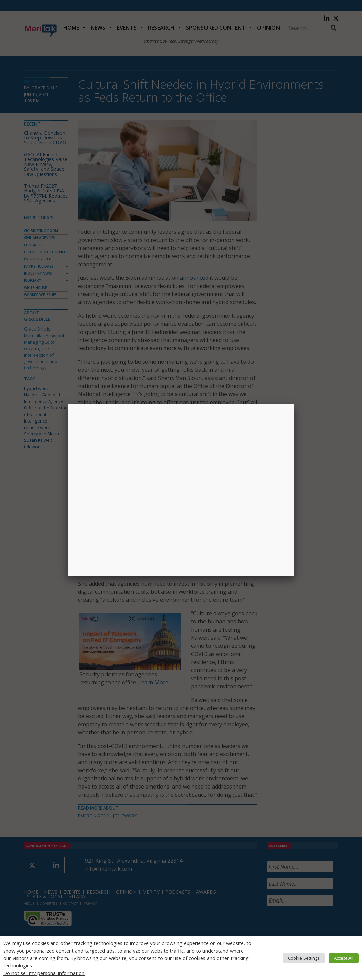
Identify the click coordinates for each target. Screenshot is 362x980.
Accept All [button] (344, 958)
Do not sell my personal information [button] (44, 973)
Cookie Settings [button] (304, 958)
